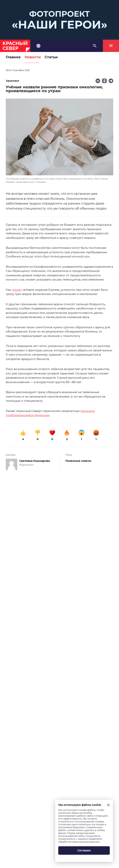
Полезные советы (78, 461)
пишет (17, 290)
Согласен (84, 850)
